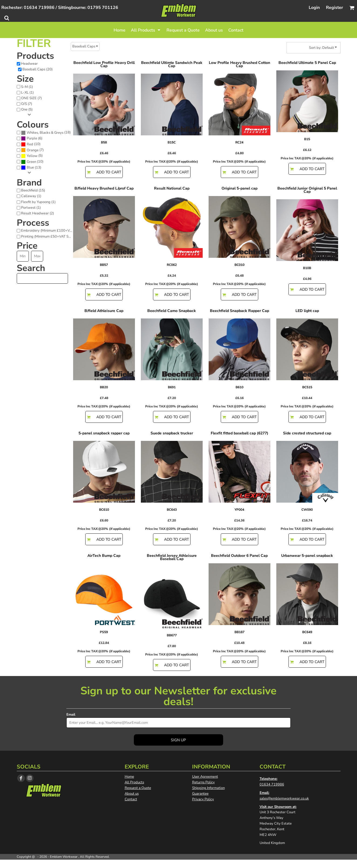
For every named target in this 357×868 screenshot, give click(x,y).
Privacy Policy (203, 799)
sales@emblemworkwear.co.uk (284, 798)
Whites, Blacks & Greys (45, 133)
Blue (30, 167)
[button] (146, 30)
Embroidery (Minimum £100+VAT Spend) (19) (48, 231)
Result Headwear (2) (38, 213)
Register (334, 8)
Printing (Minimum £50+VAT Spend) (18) (48, 236)
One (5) (27, 109)
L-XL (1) (27, 92)
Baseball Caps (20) (38, 69)
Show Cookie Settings (179, 864)
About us (132, 794)
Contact (131, 799)
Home (129, 777)
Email (71, 715)
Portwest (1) (31, 208)
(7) (32, 150)
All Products (134, 782)
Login (314, 8)
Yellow (32, 156)
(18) (46, 133)
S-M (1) (27, 87)
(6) (32, 138)
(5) (32, 156)
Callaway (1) (31, 196)
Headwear (29, 64)
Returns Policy (203, 782)
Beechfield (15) (33, 190)
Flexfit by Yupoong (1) (38, 202)
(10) (31, 144)
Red (30, 144)
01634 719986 (272, 784)
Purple (32, 138)
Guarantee (200, 794)
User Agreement (205, 777)
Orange (33, 150)
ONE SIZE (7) (31, 98)
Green (31, 162)
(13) (31, 168)
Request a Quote (138, 788)
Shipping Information (208, 788)
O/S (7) (27, 104)
